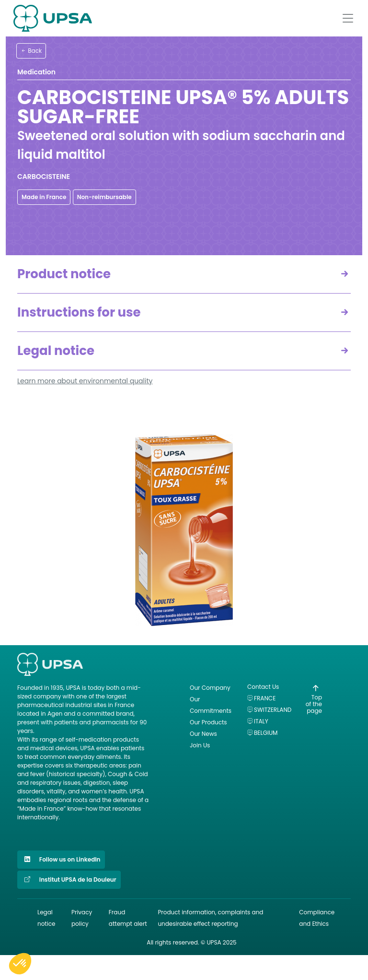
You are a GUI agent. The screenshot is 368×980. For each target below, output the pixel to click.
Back (31, 51)
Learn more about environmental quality (85, 381)
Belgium (266, 733)
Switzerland (273, 710)
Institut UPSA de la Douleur (69, 880)
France (265, 698)
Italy (261, 721)
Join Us (200, 745)
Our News (203, 734)
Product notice (64, 274)
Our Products (208, 722)
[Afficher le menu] (348, 18)
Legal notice (56, 351)
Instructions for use (79, 312)
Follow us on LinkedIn (61, 860)
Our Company (210, 688)
